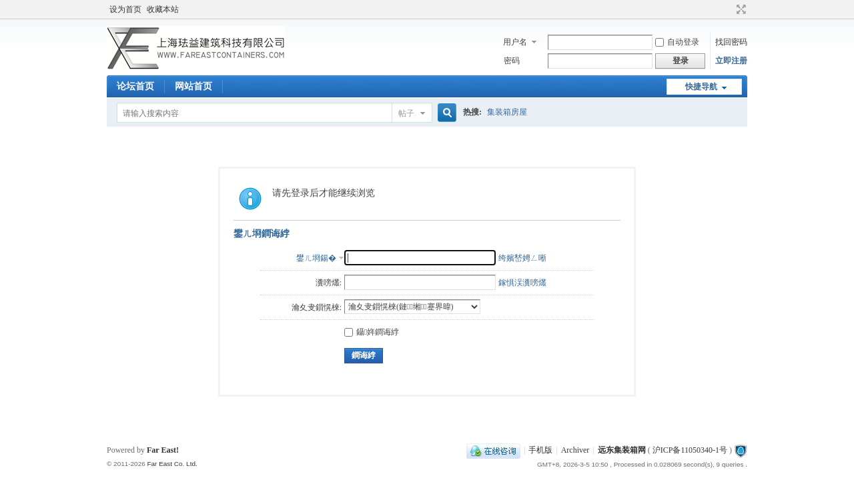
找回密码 (731, 42)
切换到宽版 (740, 9)
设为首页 (125, 9)
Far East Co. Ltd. (172, 464)
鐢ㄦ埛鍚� (316, 258)
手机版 (540, 450)
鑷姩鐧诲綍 (372, 332)
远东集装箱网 (622, 450)
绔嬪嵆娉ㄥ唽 (522, 258)
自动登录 (677, 42)
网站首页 (193, 86)
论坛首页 (135, 86)
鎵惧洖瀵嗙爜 (522, 283)
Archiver (575, 450)
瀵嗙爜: (329, 283)
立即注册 (731, 61)
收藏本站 (163, 9)
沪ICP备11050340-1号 (690, 450)
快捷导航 (701, 87)
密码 (512, 61)
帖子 (406, 113)
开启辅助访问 (729, 9)
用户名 (515, 42)
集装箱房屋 (507, 112)
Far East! (163, 450)
